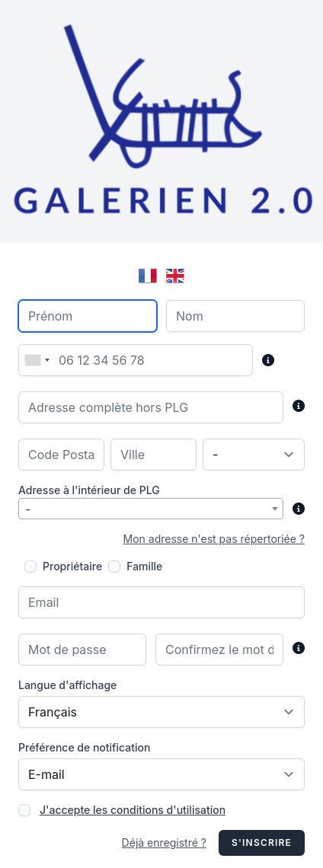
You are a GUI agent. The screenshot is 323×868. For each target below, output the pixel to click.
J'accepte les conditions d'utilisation (133, 810)
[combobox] (37, 360)
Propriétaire (72, 566)
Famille (144, 566)
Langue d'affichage (67, 685)
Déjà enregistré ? (164, 842)
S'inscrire (262, 842)
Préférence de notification (84, 747)
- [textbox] (28, 509)
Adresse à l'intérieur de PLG (89, 490)
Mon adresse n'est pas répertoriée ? (214, 539)
